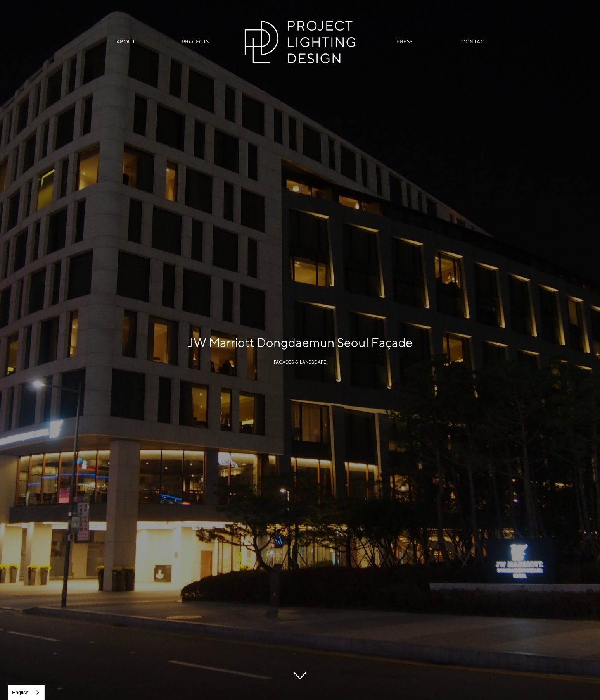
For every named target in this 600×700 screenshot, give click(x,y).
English (20, 692)
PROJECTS (195, 42)
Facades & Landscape (300, 362)
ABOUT (126, 42)
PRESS (405, 42)
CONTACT (474, 42)
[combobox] (26, 692)
